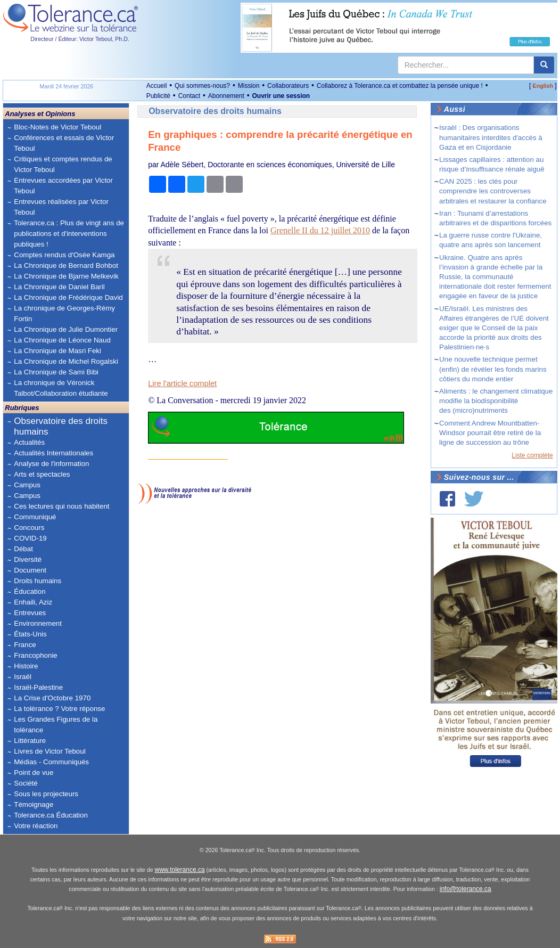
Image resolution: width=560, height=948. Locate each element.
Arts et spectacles (42, 474)
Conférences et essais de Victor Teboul (64, 143)
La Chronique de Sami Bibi (56, 372)
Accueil (157, 86)
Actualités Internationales (53, 453)
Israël (23, 677)
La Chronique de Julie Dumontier (66, 329)
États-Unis (30, 634)
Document (30, 570)
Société (26, 783)
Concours (29, 528)
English (543, 86)
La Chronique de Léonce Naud (62, 340)
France (25, 645)
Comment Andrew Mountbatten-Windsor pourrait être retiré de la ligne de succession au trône (490, 433)
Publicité (158, 96)
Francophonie (36, 655)
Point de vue (34, 773)
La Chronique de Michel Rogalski (66, 361)
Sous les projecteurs (46, 794)
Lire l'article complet (182, 383)
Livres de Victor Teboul (50, 751)
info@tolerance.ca (466, 889)
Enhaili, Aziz (33, 602)
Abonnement (226, 96)
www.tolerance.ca (180, 870)
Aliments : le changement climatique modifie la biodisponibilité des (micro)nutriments (496, 401)
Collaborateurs (288, 86)
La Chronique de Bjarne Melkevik (66, 276)
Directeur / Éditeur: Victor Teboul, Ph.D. (80, 39)
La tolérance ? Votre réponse (59, 709)
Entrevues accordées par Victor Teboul (63, 186)
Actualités (29, 442)
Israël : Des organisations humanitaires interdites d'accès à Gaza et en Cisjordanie (491, 137)
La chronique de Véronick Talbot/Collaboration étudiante (61, 388)
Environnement (38, 623)
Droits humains (38, 581)
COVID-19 (30, 538)
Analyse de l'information (51, 464)
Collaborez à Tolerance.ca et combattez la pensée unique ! (400, 86)
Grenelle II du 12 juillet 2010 (320, 230)
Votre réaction (36, 826)
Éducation (30, 591)
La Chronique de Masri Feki (57, 351)
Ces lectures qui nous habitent (61, 506)
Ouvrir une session (281, 96)
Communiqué (35, 517)
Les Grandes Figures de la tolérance (56, 725)
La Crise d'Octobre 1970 (52, 698)
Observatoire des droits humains (61, 426)
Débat (23, 549)
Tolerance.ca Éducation (51, 815)
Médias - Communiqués (51, 762)
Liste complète (532, 455)
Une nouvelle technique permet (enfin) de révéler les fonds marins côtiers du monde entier (493, 369)
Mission (249, 86)
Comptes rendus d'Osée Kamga (64, 255)
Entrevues (30, 613)
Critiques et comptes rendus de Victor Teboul (63, 164)
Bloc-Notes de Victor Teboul (57, 127)
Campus (27, 485)
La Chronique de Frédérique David (68, 297)
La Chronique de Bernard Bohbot (66, 265)
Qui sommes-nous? (202, 86)
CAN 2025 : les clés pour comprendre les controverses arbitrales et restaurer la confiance (493, 191)
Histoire (26, 666)
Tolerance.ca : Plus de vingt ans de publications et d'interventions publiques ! (69, 234)
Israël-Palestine (38, 687)
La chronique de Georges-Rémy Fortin (64, 313)
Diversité (28, 559)
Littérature (30, 741)
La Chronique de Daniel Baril (59, 287)
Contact (189, 96)
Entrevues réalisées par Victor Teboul (61, 207)
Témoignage (34, 804)
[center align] (544, 65)
